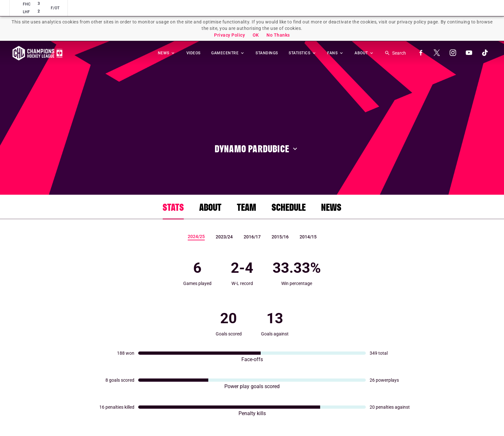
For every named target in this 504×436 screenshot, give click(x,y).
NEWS (167, 53)
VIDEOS (194, 53)
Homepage (37, 53)
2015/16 (280, 237)
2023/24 (224, 237)
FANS (336, 53)
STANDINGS (267, 53)
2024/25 (196, 236)
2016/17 (252, 237)
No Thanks (278, 35)
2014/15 (308, 237)
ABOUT (364, 53)
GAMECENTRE (228, 53)
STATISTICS (303, 53)
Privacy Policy (230, 35)
